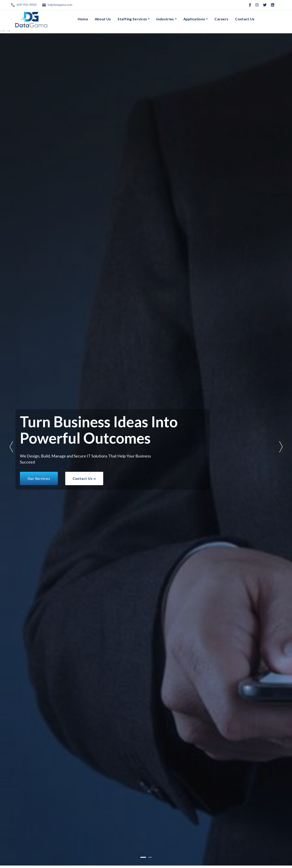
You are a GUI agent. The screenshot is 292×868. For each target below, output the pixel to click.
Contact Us (245, 19)
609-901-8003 (27, 5)
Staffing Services (132, 19)
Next (281, 447)
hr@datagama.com (60, 5)
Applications (194, 19)
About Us (103, 19)
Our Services (39, 478)
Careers (221, 19)
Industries (165, 19)
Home (83, 19)
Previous (11, 447)
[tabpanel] (146, 449)
